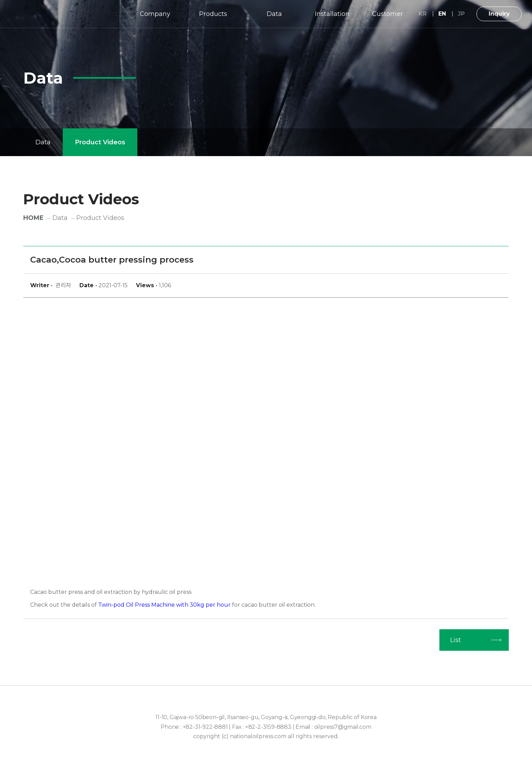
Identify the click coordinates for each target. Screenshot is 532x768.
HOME (33, 218)
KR (423, 14)
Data (274, 14)
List (456, 640)
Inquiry (499, 14)
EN (442, 14)
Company (155, 14)
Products (213, 14)
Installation (332, 14)
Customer (388, 14)
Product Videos (100, 142)
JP (461, 14)
